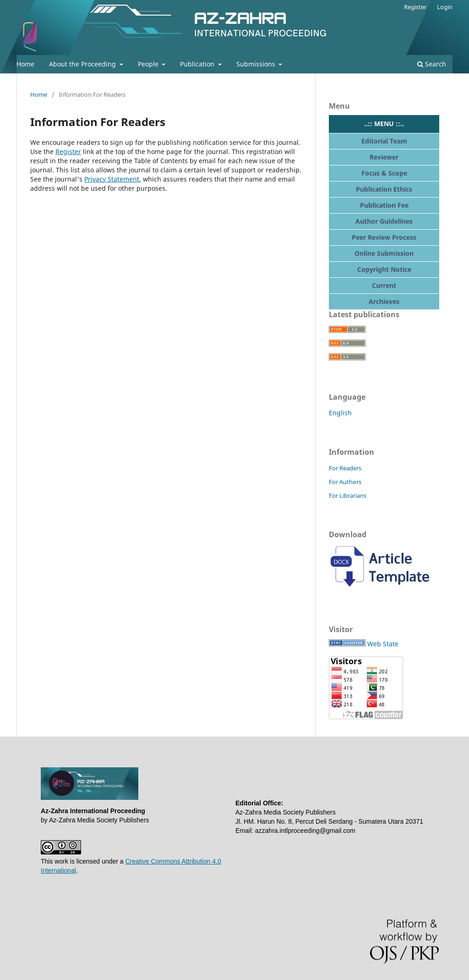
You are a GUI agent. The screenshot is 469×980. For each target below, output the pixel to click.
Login (445, 7)
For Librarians (348, 496)
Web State (383, 644)
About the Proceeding (83, 64)
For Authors (345, 482)
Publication (198, 64)
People (149, 64)
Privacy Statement (112, 179)
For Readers (345, 468)
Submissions (257, 64)
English (340, 413)
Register (415, 7)
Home (25, 64)
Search (432, 64)
